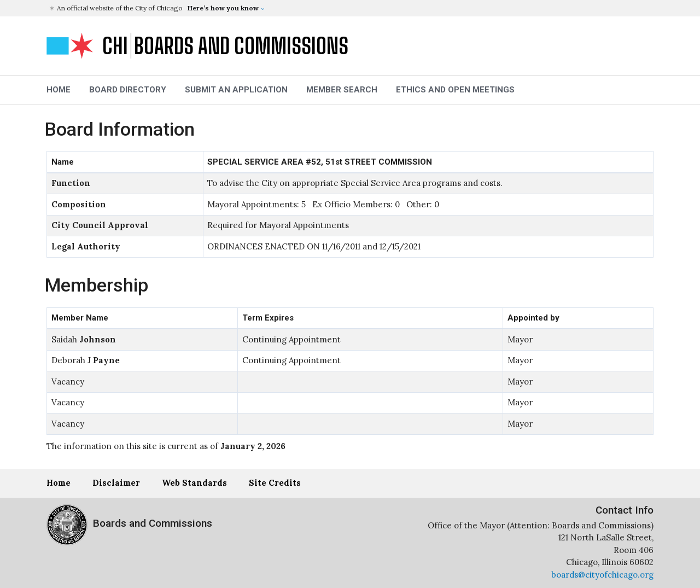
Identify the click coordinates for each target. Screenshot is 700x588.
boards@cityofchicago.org (602, 575)
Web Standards (194, 483)
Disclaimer (116, 483)
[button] (351, 8)
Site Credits (275, 483)
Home (59, 483)
